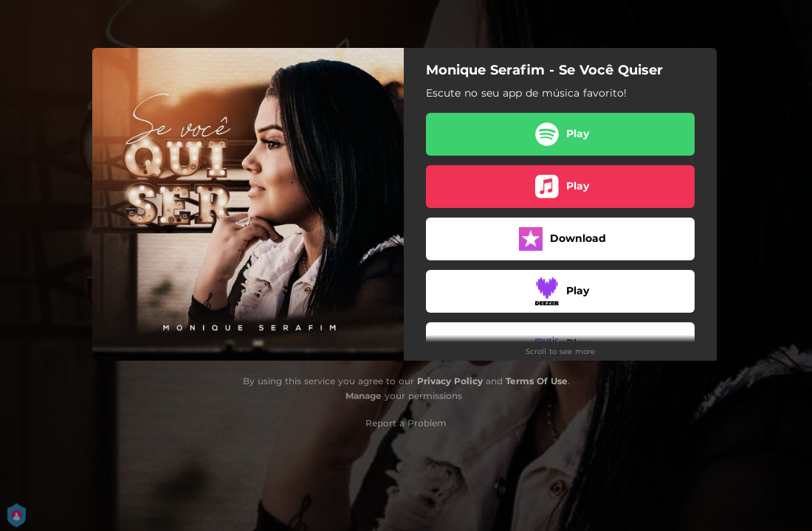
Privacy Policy (450, 381)
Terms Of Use (537, 381)
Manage (364, 396)
